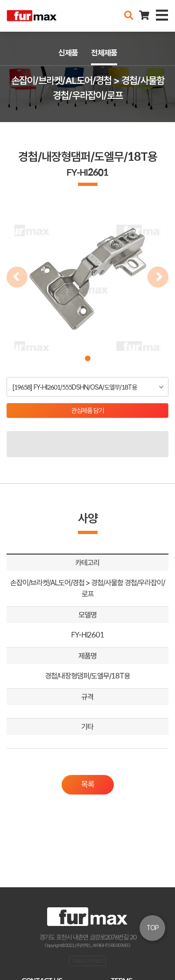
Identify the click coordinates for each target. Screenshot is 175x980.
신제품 (68, 53)
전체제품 (104, 53)
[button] (88, 358)
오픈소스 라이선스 (88, 960)
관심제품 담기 (87, 411)
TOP (153, 928)
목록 (88, 784)
